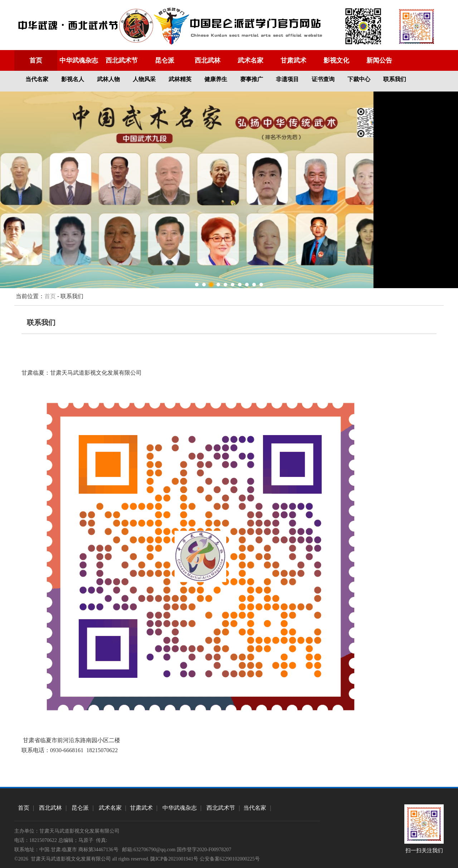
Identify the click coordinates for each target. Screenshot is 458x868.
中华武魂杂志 (79, 60)
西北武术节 (122, 60)
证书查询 (323, 79)
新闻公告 (379, 60)
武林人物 (108, 79)
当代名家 (37, 79)
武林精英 (180, 79)
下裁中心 (359, 79)
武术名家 (250, 60)
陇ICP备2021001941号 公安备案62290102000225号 (205, 859)
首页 (36, 60)
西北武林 (208, 60)
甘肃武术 (293, 60)
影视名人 (73, 79)
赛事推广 (252, 79)
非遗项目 (287, 79)
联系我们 (395, 79)
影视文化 (336, 60)
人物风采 (144, 79)
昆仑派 (165, 60)
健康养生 (216, 79)
